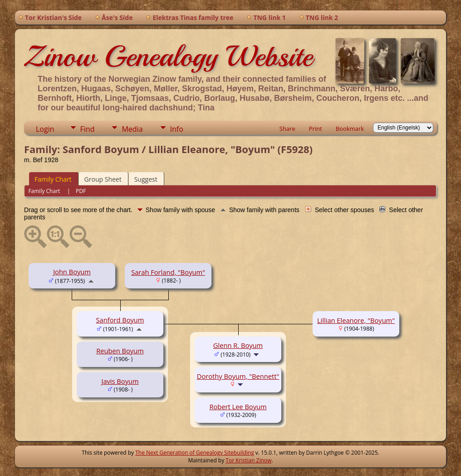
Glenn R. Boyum (238, 345)
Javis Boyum (120, 381)
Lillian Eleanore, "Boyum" (356, 320)
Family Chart (53, 179)
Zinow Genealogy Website (168, 56)
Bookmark (350, 129)
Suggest (146, 179)
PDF (81, 191)
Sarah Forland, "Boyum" (168, 272)
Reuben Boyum (120, 351)
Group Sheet (103, 179)
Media (132, 129)
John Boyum (72, 272)
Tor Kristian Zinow (248, 460)
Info (177, 129)
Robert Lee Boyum (238, 407)
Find (88, 129)
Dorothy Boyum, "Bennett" (238, 376)
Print (316, 129)
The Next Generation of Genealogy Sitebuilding (195, 453)
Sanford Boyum (120, 320)
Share (287, 129)
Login (45, 129)
